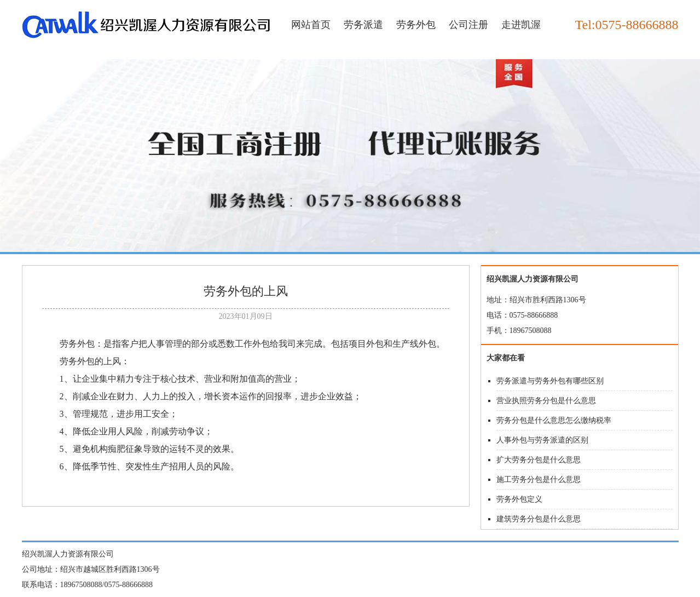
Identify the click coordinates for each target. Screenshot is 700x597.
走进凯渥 (521, 25)
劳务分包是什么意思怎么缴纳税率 (554, 420)
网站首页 (311, 25)
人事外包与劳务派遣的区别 (542, 440)
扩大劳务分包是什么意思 (539, 460)
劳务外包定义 (519, 499)
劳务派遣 (363, 25)
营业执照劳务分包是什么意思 (546, 401)
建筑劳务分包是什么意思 (539, 519)
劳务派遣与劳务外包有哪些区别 (550, 381)
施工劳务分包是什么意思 (539, 480)
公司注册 (468, 25)
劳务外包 (416, 25)
